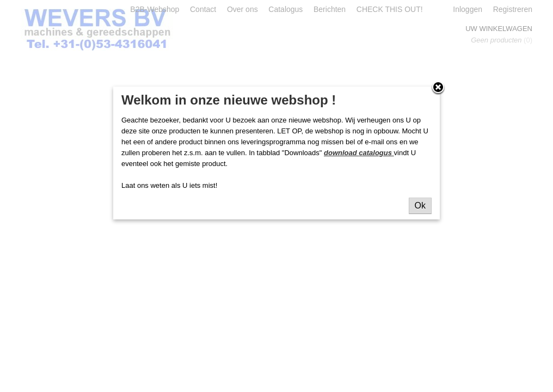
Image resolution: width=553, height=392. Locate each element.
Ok (420, 206)
